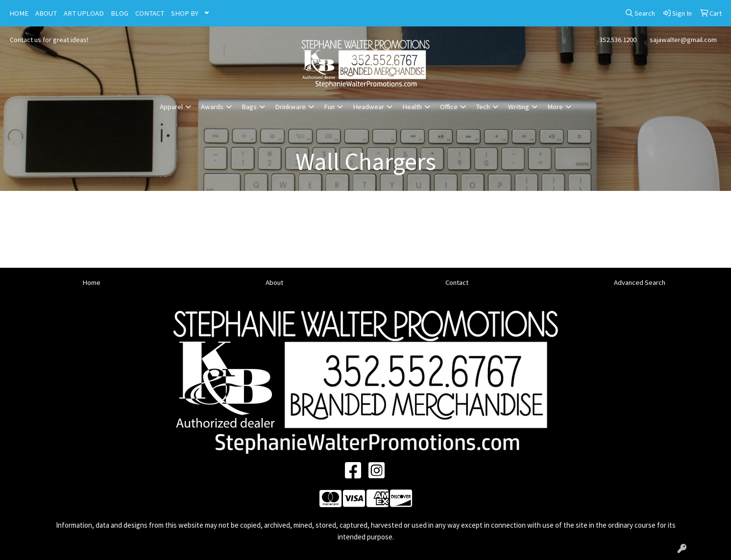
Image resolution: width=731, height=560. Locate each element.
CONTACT (150, 13)
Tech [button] (483, 107)
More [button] (555, 107)
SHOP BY (185, 13)
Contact (457, 282)
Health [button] (412, 107)
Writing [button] (519, 107)
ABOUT (46, 13)
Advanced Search (640, 282)
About (274, 282)
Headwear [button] (368, 107)
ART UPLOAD (84, 13)
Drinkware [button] (290, 107)
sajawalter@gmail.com (683, 40)
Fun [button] (329, 107)
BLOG (120, 13)
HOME (19, 13)
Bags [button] (249, 107)
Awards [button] (212, 107)
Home (91, 282)
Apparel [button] (171, 107)
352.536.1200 (618, 40)
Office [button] (449, 107)
